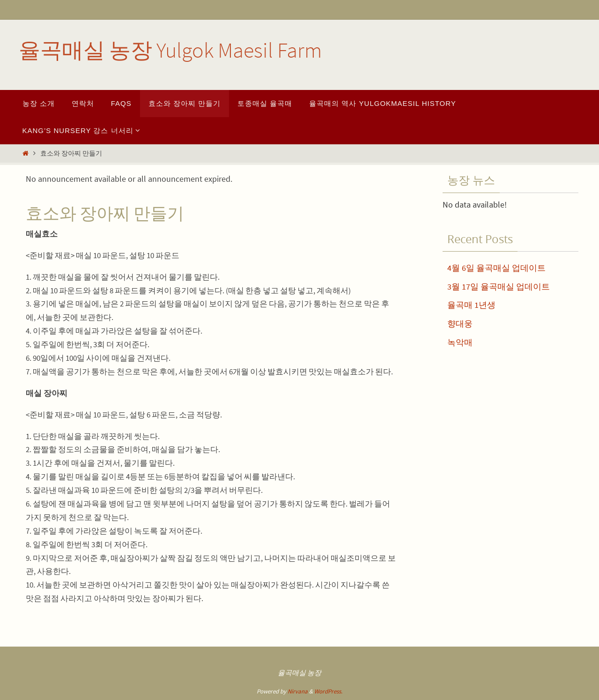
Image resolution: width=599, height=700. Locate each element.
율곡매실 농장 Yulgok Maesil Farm (170, 50)
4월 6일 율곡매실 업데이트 (496, 268)
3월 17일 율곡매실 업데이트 (499, 287)
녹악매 (460, 342)
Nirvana (298, 691)
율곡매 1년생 (471, 305)
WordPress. (328, 691)
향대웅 (460, 324)
